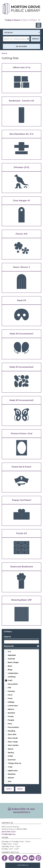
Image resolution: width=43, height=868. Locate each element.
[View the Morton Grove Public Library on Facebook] (5, 858)
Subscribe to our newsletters (21, 811)
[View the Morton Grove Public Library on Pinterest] (38, 858)
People (11, 720)
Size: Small (13, 738)
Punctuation (13, 727)
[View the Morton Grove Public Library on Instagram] (11, 858)
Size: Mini (12, 735)
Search (7, 637)
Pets (10, 724)
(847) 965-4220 (9, 832)
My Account (21, 46)
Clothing (12, 677)
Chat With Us (23, 865)
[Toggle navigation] (39, 25)
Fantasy (11, 691)
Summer (12, 760)
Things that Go (15, 763)
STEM (10, 756)
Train (10, 767)
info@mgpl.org (8, 834)
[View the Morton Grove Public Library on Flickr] (32, 858)
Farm (10, 695)
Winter (11, 778)
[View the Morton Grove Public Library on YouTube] (25, 858)
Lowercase (13, 706)
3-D (9, 652)
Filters (9, 632)
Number (11, 713)
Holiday (11, 702)
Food (10, 699)
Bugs (10, 670)
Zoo (10, 781)
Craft (10, 681)
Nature (11, 709)
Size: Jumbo (13, 745)
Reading (11, 731)
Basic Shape (13, 663)
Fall (9, 688)
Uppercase (13, 771)
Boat (10, 666)
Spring (11, 753)
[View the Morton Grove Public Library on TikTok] (18, 858)
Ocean (11, 717)
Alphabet (12, 655)
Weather (12, 774)
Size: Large (13, 742)
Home (4, 53)
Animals (11, 659)
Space (11, 749)
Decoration (13, 684)
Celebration (13, 673)
